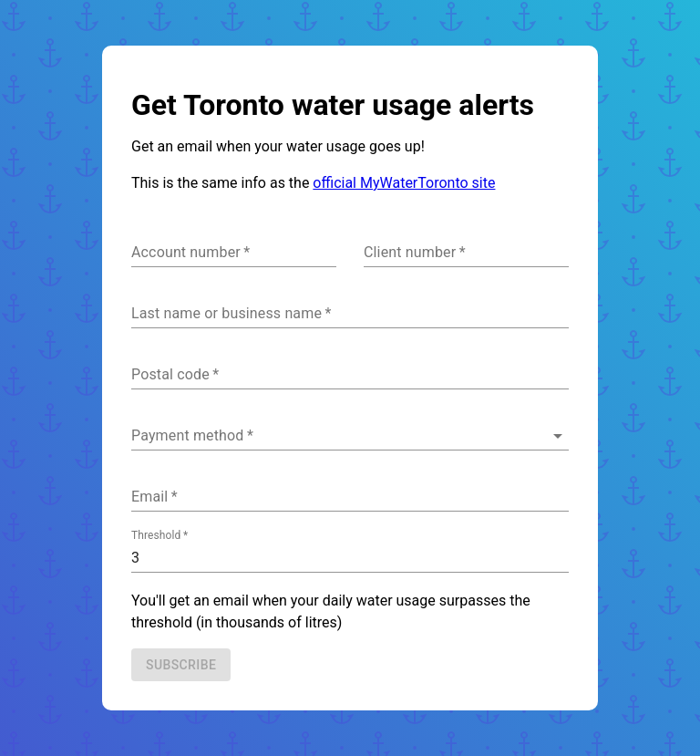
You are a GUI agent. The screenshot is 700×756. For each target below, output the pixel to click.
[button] (350, 436)
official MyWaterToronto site (404, 183)
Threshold (160, 535)
